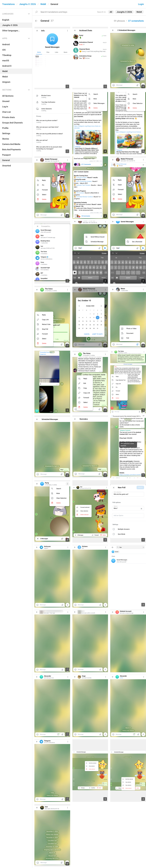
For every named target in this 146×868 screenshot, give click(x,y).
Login (141, 4)
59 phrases (119, 21)
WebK (43, 4)
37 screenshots (136, 21)
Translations (8, 4)
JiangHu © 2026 (28, 4)
